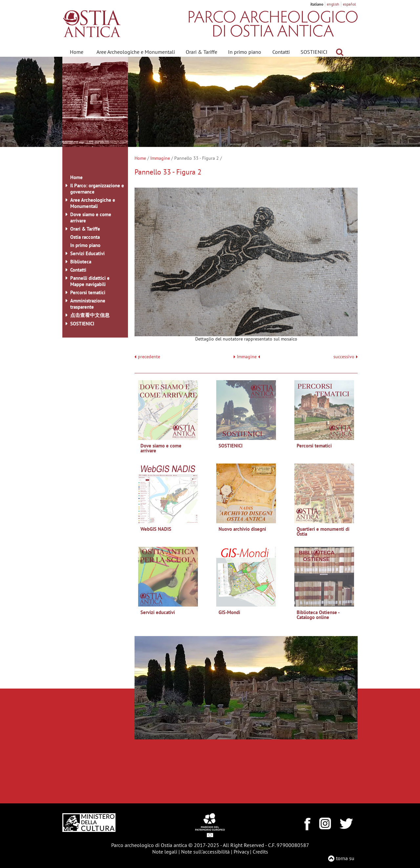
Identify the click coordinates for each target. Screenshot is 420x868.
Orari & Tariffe (201, 52)
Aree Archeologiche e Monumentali (136, 52)
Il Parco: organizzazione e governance (97, 189)
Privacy (241, 852)
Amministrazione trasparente (88, 304)
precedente (149, 357)
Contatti (281, 52)
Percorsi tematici (88, 292)
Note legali (165, 852)
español (349, 4)
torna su (345, 858)
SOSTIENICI (314, 52)
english (333, 4)
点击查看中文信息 (90, 315)
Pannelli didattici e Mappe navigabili (90, 281)
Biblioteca (81, 262)
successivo (346, 357)
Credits (260, 852)
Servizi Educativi (87, 253)
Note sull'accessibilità (205, 852)
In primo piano (245, 52)
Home (77, 52)
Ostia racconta (85, 237)
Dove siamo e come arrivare (91, 217)
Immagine (160, 158)
